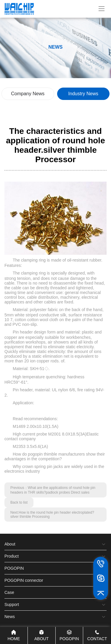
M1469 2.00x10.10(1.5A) (36, 426)
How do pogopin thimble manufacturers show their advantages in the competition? (55, 456)
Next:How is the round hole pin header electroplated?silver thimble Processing (52, 515)
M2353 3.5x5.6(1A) (30, 446)
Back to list (19, 502)
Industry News (83, 94)
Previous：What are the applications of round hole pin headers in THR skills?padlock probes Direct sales (53, 490)
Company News (28, 94)
